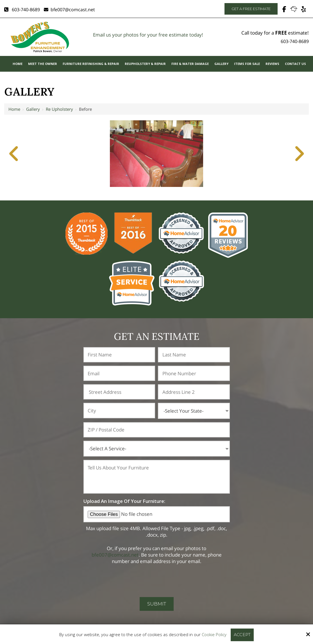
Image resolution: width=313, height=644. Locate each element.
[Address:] (119, 392)
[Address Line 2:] (194, 392)
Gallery (33, 109)
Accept (242, 635)
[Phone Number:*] (194, 373)
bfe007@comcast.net (69, 10)
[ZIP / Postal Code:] (157, 430)
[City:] (119, 410)
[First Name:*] (119, 355)
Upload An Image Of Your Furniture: (124, 501)
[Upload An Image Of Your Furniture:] (157, 514)
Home (14, 109)
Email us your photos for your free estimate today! (148, 35)
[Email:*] (119, 373)
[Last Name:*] (194, 355)
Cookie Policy (214, 634)
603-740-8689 (22, 10)
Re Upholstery (59, 109)
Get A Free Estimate (251, 9)
